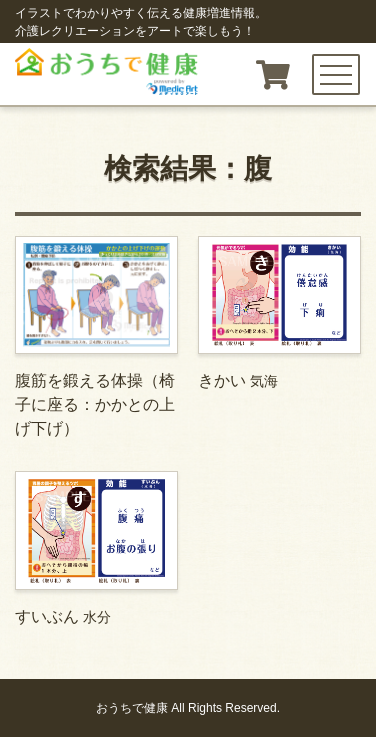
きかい (279, 312)
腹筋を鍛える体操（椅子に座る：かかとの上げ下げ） (96, 336)
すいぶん (96, 547)
